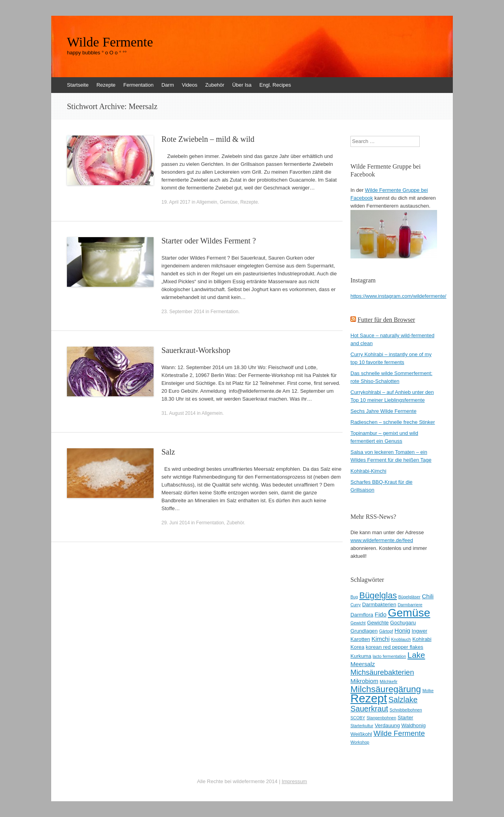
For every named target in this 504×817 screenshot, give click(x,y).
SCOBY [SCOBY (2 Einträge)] (358, 718)
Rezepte (106, 85)
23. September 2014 (183, 312)
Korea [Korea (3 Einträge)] (357, 647)
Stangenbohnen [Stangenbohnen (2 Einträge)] (381, 718)
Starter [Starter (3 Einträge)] (406, 718)
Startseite (78, 85)
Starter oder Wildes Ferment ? (209, 241)
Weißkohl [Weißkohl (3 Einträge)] (361, 734)
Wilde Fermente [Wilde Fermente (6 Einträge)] (399, 733)
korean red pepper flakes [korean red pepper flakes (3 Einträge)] (395, 647)
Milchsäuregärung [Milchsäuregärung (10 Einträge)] (386, 689)
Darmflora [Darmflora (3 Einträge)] (362, 615)
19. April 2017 (176, 202)
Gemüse (229, 202)
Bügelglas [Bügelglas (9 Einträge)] (378, 595)
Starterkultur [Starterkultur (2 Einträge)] (362, 726)
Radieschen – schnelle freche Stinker (393, 422)
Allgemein (207, 202)
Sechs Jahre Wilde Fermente (384, 411)
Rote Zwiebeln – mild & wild (208, 139)
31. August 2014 (179, 413)
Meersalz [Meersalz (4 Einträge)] (363, 664)
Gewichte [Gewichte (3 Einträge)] (378, 623)
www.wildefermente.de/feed (382, 540)
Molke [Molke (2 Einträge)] (428, 691)
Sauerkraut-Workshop (196, 350)
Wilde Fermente (110, 42)
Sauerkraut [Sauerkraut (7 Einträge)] (369, 709)
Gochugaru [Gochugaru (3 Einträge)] (403, 623)
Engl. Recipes (275, 85)
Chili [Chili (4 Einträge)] (428, 596)
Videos (190, 85)
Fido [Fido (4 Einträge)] (381, 614)
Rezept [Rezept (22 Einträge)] (369, 698)
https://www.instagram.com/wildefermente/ (398, 296)
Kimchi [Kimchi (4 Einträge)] (381, 639)
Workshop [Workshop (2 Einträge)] (360, 742)
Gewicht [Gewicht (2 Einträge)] (358, 623)
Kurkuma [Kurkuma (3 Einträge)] (361, 656)
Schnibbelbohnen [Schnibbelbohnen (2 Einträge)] (406, 710)
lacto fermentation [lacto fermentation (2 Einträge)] (389, 656)
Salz (168, 452)
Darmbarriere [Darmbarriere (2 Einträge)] (410, 605)
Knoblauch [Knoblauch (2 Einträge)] (401, 639)
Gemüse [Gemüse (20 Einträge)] (409, 613)
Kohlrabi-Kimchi (368, 471)
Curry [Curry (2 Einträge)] (356, 605)
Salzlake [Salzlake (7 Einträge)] (403, 700)
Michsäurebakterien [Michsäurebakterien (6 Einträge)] (382, 672)
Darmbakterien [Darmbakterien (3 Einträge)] (379, 604)
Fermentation (138, 85)
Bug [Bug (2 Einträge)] (354, 597)
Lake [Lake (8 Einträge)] (416, 655)
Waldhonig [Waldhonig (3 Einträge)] (413, 725)
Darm (168, 85)
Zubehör (215, 85)
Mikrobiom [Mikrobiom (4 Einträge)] (364, 681)
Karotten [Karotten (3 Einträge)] (360, 639)
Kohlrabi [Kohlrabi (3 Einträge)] (422, 639)
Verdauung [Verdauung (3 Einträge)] (387, 725)
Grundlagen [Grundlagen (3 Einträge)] (364, 631)
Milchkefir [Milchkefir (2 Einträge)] (388, 681)
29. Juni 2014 (176, 523)
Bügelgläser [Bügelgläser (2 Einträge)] (409, 597)
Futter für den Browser (386, 320)
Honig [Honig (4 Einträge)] (402, 630)
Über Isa (242, 85)
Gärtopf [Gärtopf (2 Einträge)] (386, 631)
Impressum (294, 781)
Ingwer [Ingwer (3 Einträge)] (420, 631)
